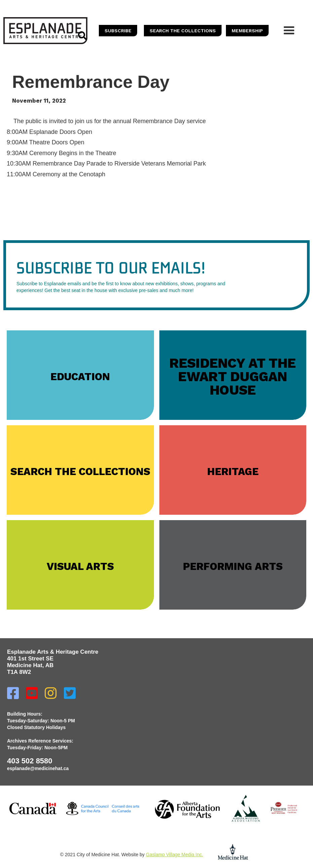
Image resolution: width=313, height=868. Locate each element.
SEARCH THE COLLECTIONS (183, 31)
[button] (289, 31)
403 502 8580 (30, 761)
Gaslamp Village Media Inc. (174, 855)
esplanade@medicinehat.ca (38, 768)
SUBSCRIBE (118, 31)
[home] (45, 31)
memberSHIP (247, 31)
